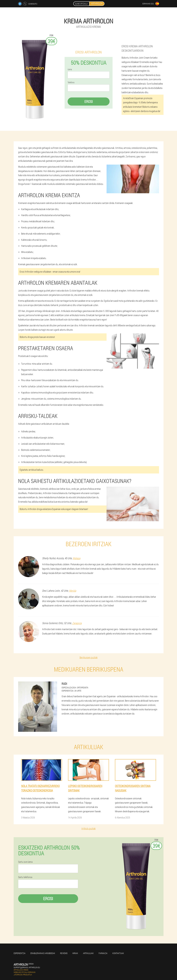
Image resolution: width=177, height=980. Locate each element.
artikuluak (88, 953)
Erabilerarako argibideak (43, 953)
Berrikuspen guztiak (89, 657)
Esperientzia (20, 953)
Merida (73, 591)
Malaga (77, 558)
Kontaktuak (118, 953)
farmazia (103, 953)
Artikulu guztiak (88, 828)
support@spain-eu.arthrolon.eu (27, 967)
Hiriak (75, 953)
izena (70, 69)
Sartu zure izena (25, 862)
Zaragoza (77, 623)
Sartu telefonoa (25, 877)
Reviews (64, 953)
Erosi (89, 102)
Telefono (71, 82)
